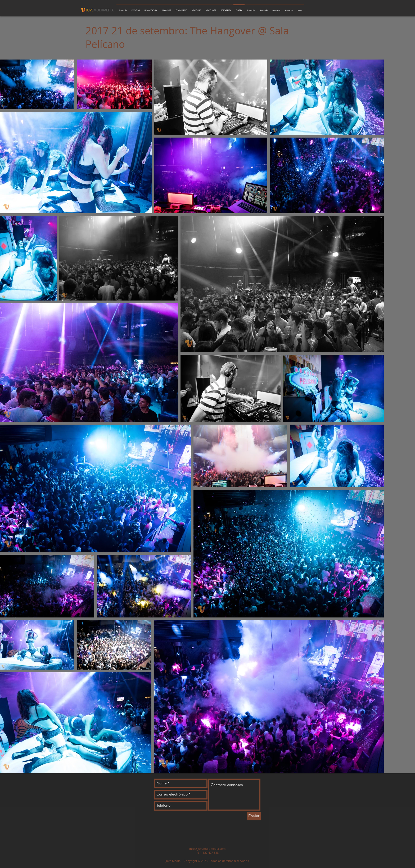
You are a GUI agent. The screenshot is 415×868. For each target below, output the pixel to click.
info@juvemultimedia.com (207, 849)
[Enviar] (254, 816)
